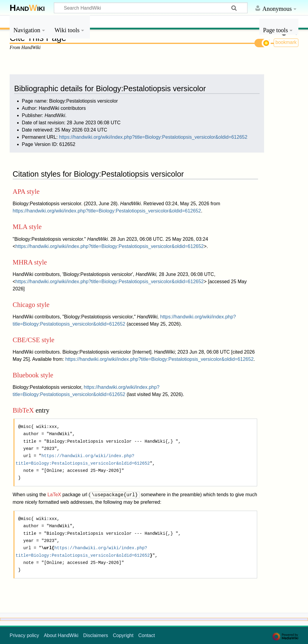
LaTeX (54, 495)
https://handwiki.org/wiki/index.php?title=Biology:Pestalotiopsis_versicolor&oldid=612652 (153, 137)
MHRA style (30, 262)
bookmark (286, 42)
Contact (147, 635)
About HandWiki (61, 635)
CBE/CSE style (34, 340)
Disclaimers (96, 635)
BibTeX (23, 410)
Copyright (123, 635)
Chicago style (31, 305)
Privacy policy (24, 635)
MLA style (27, 227)
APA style (26, 192)
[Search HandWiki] (151, 8)
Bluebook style (33, 375)
